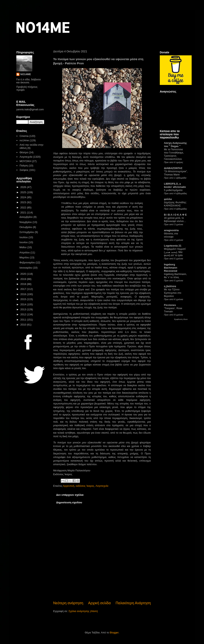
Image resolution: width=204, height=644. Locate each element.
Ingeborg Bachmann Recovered (171, 268)
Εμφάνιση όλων (181, 319)
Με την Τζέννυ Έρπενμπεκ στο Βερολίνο (173, 293)
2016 (24, 294)
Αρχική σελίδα (99, 603)
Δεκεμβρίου (26, 217)
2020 (24, 274)
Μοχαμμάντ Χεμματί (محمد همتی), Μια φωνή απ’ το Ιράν (175, 252)
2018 (24, 284)
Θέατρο (24, 152)
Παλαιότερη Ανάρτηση (133, 603)
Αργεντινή (69, 486)
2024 (24, 197)
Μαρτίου (25, 257)
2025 (24, 192)
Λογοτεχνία (102, 486)
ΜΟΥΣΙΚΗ (25, 161)
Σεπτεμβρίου (27, 232)
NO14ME (43, 27)
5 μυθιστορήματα (173, 190)
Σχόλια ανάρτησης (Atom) (83, 611)
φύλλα (168, 199)
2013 (24, 309)
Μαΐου (23, 247)
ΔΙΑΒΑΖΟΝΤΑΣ (173, 168)
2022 (24, 208)
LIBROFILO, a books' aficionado (175, 185)
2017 (24, 289)
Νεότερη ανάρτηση (68, 603)
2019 (24, 279)
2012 (24, 314)
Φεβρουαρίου (28, 262)
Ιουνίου (24, 242)
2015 (24, 299)
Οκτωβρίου (26, 227)
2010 (24, 325)
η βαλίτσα (170, 286)
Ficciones (170, 305)
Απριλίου (25, 252)
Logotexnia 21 (173, 246)
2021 (24, 213)
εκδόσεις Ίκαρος (85, 486)
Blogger (114, 633)
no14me (24, 140)
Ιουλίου (24, 237)
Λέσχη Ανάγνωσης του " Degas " (175, 145)
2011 (24, 320)
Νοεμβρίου (26, 222)
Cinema (24, 136)
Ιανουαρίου (26, 268)
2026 (24, 187)
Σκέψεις (24, 170)
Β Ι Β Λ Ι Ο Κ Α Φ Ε (175, 215)
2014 (24, 304)
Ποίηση (24, 166)
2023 (24, 202)
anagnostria (171, 230)
